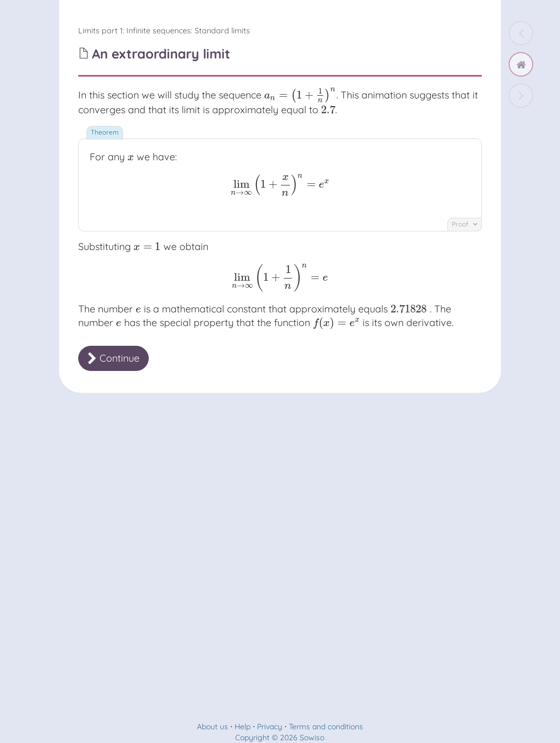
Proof (465, 224)
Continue (113, 358)
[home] (521, 64)
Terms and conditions (326, 727)
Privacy (270, 727)
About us (212, 727)
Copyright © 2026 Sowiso (280, 738)
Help (243, 727)
